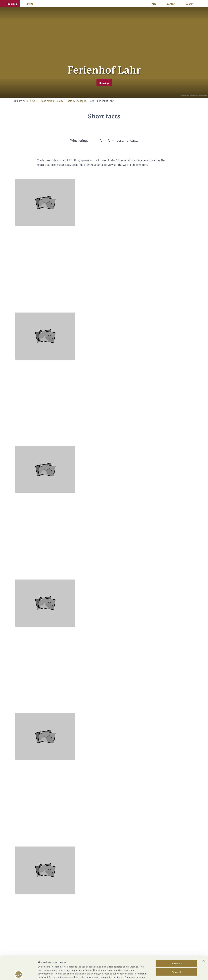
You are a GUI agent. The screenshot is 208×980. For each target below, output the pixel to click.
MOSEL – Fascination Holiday (47, 101)
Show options (152, 974)
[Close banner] (204, 939)
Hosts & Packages (76, 101)
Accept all (177, 942)
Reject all (177, 950)
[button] (10, 3)
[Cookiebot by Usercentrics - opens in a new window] (19, 974)
